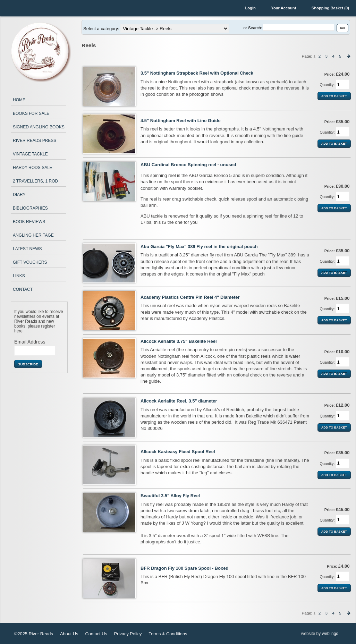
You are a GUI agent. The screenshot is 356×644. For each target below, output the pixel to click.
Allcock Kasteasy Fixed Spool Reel (178, 452)
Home (19, 100)
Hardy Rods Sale (33, 168)
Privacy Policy (128, 634)
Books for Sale (31, 113)
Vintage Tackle (30, 154)
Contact (23, 289)
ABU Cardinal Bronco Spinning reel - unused (188, 165)
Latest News (27, 249)
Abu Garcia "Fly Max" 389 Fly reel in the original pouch (199, 247)
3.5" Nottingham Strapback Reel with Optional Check (197, 73)
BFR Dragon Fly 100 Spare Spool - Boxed (184, 568)
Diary (19, 195)
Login (250, 8)
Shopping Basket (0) (330, 8)
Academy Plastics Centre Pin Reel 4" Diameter (190, 297)
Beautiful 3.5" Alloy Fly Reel (170, 496)
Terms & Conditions (168, 634)
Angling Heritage (33, 235)
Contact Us (96, 634)
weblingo (330, 634)
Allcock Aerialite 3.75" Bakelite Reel (179, 341)
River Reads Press (35, 141)
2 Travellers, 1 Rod (35, 181)
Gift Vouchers (30, 262)
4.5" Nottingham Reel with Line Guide (181, 121)
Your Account (283, 8)
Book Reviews (29, 222)
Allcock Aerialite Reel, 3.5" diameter (179, 401)
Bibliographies (30, 208)
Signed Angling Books (39, 127)
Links (19, 276)
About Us (69, 634)
